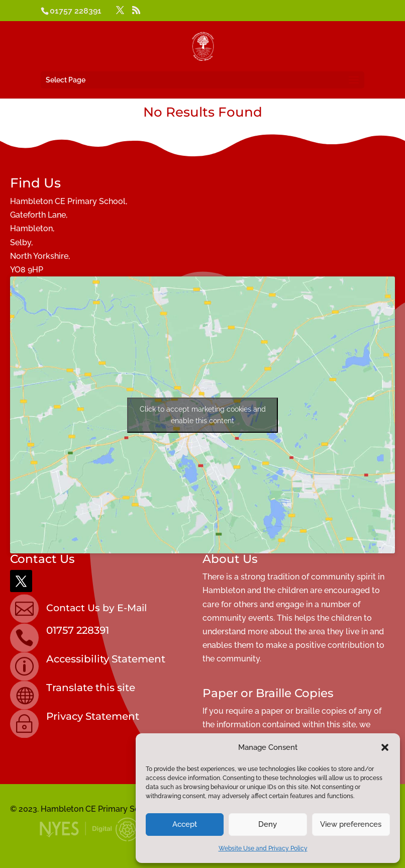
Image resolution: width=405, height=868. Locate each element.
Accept (185, 824)
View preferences (351, 824)
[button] (385, 747)
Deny (268, 824)
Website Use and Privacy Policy (263, 848)
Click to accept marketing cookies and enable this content (203, 415)
